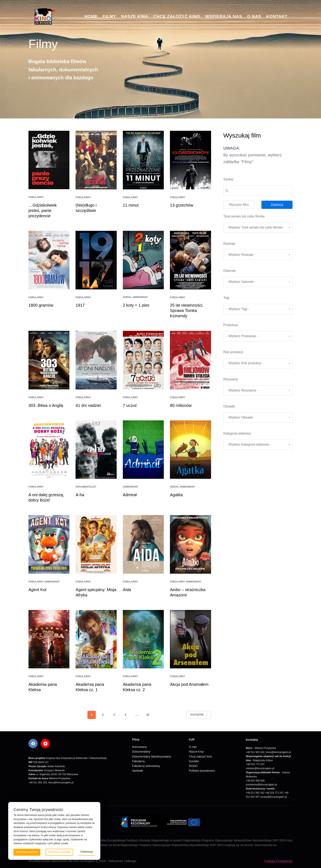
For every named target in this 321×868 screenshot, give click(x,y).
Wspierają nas (224, 16)
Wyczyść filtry (239, 205)
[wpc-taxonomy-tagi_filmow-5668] (258, 309)
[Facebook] (33, 743)
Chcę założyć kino (177, 16)
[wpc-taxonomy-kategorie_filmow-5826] (258, 255)
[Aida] (143, 544)
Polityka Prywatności (278, 861)
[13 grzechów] (190, 160)
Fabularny (36, 197)
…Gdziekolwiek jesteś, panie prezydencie (43, 210)
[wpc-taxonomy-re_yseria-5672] (258, 390)
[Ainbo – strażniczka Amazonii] (190, 544)
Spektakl (138, 771)
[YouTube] (45, 743)
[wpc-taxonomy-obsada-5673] (258, 418)
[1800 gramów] (49, 260)
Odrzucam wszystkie (59, 852)
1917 (80, 305)
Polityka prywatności (202, 771)
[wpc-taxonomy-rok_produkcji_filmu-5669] (258, 363)
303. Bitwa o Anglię (46, 405)
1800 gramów (41, 305)
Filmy (109, 16)
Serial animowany (135, 297)
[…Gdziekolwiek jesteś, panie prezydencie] (49, 160)
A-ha (80, 495)
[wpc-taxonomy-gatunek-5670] (258, 282)
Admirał (130, 495)
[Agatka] (190, 450)
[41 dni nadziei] (96, 360)
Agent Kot (37, 590)
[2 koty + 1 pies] (143, 260)
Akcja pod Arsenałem (189, 684)
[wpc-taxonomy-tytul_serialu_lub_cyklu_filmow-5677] (258, 228)
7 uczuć (130, 405)
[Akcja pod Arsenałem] (190, 639)
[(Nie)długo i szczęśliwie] (96, 160)
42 (148, 715)
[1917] (96, 260)
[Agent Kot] (49, 544)
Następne (199, 715)
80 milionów (181, 405)
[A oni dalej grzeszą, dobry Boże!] (49, 450)
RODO (193, 766)
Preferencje (87, 852)
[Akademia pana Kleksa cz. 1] (96, 639)
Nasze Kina (135, 16)
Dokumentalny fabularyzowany (152, 757)
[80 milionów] (190, 360)
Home (91, 16)
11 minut (131, 205)
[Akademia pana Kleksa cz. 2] (143, 639)
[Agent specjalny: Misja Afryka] (96, 544)
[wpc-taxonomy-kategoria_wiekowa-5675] (258, 445)
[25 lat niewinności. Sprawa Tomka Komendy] (190, 260)
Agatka (176, 495)
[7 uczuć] (143, 360)
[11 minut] (143, 160)
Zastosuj (277, 205)
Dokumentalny (86, 487)
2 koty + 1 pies (136, 305)
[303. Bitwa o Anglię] (49, 360)
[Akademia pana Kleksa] (49, 639)
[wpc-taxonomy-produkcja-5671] (258, 336)
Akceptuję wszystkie (27, 852)
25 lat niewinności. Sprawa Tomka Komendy (187, 311)
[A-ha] (96, 450)
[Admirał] (143, 450)
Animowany (131, 487)
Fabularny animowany (44, 582)
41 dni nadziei (88, 405)
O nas (254, 16)
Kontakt (277, 16)
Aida (127, 590)
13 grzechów (181, 205)
